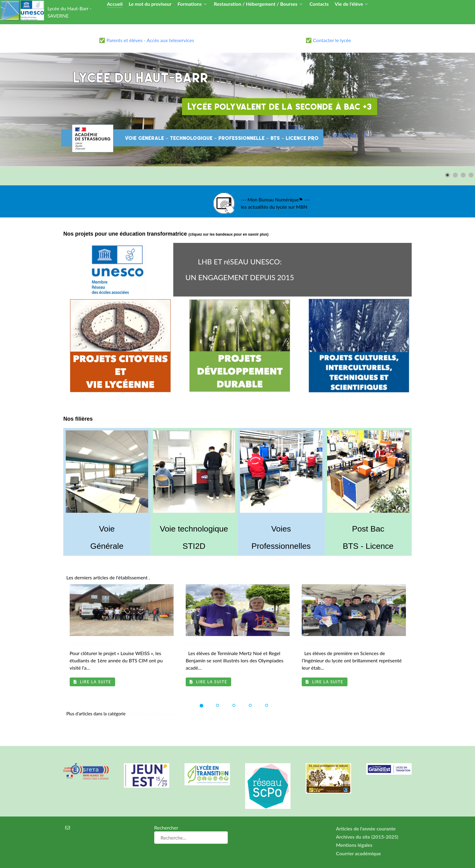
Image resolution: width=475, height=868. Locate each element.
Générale (107, 546)
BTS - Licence (368, 546)
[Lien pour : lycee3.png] (237, 110)
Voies (281, 529)
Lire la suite (92, 682)
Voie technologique (194, 529)
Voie (107, 529)
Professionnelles (281, 546)
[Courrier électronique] (68, 818)
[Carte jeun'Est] (147, 766)
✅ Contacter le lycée (328, 40)
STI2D (194, 546)
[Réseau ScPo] (268, 776)
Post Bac (368, 529)
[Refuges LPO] (328, 769)
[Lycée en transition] (207, 764)
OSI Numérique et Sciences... (216, 644)
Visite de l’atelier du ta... (95, 644)
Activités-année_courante (151, 714)
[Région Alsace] (389, 759)
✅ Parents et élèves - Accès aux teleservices (146, 40)
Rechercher (166, 818)
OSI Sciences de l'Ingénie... (330, 644)
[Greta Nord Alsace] (86, 762)
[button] (447, 175)
